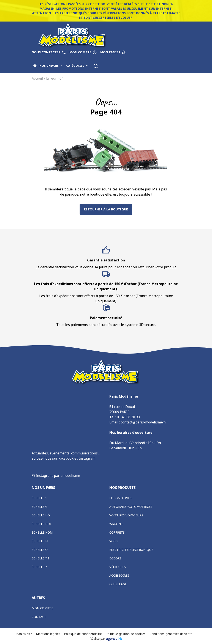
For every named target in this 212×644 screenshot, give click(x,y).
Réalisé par (106, 639)
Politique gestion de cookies (126, 634)
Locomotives (120, 498)
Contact (39, 617)
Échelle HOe (42, 524)
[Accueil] (35, 66)
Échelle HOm (42, 532)
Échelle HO (41, 515)
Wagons (116, 524)
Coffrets (117, 532)
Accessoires (119, 575)
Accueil (37, 78)
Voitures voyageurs (126, 515)
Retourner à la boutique (106, 209)
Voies (114, 541)
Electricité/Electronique (131, 550)
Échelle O (40, 550)
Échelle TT (41, 558)
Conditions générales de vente (171, 634)
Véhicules (118, 567)
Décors (115, 558)
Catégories (77, 66)
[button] (96, 66)
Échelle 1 (39, 498)
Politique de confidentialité (83, 634)
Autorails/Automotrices (131, 507)
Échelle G (40, 507)
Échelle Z (39, 567)
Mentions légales (48, 634)
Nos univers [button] (51, 66)
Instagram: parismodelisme (56, 476)
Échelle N (40, 541)
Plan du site (24, 634)
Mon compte (42, 608)
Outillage (118, 584)
